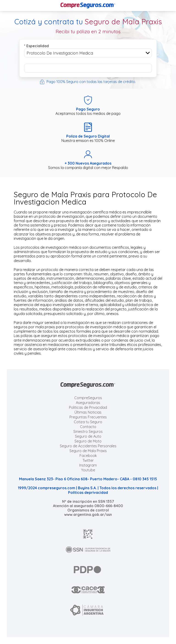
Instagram (88, 465)
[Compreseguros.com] (88, 6)
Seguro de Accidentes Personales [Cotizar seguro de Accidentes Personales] (88, 446)
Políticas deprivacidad (88, 492)
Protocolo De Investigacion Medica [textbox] (60, 53)
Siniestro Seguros (88, 431)
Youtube (88, 470)
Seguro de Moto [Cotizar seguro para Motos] (88, 441)
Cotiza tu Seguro (88, 422)
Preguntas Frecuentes (88, 417)
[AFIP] (88, 534)
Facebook (88, 456)
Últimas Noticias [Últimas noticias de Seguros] (88, 412)
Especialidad (36, 46)
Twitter (88, 460)
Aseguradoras (88, 403)
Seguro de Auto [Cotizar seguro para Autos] (88, 436)
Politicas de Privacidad (88, 407)
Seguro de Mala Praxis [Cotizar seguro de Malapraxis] (88, 451)
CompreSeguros (88, 398)
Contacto (88, 427)
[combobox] (88, 53)
